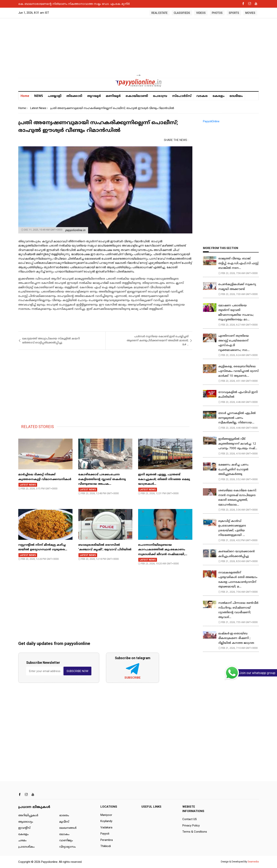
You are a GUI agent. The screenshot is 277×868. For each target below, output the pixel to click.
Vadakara (106, 827)
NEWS (39, 96)
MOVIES (250, 13)
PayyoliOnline (211, 121)
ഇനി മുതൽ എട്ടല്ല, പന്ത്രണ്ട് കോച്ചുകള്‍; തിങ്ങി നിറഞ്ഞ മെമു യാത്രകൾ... (164, 479)
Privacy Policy (191, 826)
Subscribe (133, 678)
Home (25, 96)
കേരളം (219, 96)
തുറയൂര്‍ (94, 96)
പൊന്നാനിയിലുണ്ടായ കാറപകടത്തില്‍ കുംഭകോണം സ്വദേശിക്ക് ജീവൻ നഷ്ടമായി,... (163, 550)
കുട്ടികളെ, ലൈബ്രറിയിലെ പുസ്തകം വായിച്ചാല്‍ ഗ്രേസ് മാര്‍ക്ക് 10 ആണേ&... (238, 371)
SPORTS (234, 13)
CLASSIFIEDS (182, 13)
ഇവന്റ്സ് (24, 828)
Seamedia (253, 862)
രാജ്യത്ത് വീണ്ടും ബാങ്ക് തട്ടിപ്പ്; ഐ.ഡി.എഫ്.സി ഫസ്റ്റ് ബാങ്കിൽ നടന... (238, 263)
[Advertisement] (138, 46)
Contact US (190, 819)
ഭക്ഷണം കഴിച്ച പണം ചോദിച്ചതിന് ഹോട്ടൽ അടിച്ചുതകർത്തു (233, 470)
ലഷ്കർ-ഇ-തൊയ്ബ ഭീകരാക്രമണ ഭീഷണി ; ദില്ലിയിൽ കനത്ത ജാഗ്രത (236, 638)
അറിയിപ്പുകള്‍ (28, 816)
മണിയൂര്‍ (113, 96)
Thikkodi (106, 846)
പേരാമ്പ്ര (160, 96)
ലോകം (64, 834)
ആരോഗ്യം (26, 822)
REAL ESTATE (159, 13)
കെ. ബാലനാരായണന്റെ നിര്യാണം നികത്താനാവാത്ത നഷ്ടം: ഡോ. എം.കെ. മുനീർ (74, 4)
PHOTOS (217, 13)
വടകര (202, 96)
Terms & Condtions (195, 832)
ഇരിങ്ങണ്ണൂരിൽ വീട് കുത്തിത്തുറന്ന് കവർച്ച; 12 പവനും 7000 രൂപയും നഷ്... (238, 444)
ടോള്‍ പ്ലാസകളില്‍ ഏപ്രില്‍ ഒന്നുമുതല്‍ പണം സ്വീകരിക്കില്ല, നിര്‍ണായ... (237, 418)
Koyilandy (106, 821)
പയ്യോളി (55, 96)
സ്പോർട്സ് (182, 96)
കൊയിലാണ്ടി (137, 96)
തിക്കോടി (74, 96)
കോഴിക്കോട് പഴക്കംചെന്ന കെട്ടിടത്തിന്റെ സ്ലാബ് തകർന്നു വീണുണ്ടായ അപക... (102, 479)
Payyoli (105, 834)
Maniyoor (106, 815)
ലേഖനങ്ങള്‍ (68, 828)
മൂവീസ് (64, 822)
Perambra (107, 840)
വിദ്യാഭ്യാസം (68, 847)
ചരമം (22, 841)
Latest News (38, 108)
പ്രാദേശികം (26, 847)
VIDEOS (201, 13)
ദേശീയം (236, 96)
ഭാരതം (64, 816)
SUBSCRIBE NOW (77, 671)
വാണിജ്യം (66, 841)
